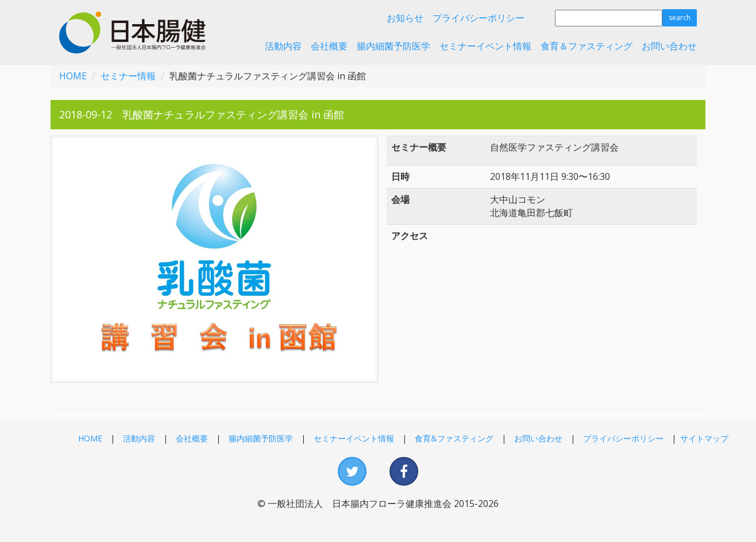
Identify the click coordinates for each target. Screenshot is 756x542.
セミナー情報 (128, 76)
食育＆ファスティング (587, 46)
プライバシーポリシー (479, 18)
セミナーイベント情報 (485, 46)
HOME (73, 76)
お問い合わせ (669, 46)
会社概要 (329, 46)
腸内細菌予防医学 (394, 46)
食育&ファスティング (454, 438)
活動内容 (283, 46)
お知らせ (405, 18)
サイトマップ (704, 438)
